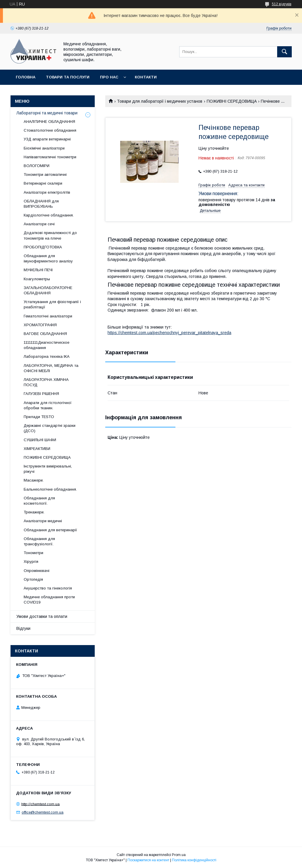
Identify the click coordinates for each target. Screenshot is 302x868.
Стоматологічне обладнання (50, 130)
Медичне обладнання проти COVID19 (49, 600)
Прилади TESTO (39, 417)
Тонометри (33, 553)
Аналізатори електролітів (47, 192)
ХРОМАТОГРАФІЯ (40, 325)
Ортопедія (33, 579)
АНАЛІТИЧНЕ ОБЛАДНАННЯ (49, 122)
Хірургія (31, 562)
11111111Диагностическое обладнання (46, 345)
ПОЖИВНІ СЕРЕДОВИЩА (232, 101)
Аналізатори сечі (39, 224)
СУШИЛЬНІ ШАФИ (40, 440)
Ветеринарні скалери (43, 183)
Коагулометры (37, 279)
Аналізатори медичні (43, 521)
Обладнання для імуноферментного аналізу (48, 258)
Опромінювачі (37, 571)
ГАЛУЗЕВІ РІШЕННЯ (41, 394)
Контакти (146, 77)
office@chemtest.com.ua (43, 812)
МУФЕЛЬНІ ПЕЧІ (38, 270)
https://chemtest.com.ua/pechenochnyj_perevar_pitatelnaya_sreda (169, 333)
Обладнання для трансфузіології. (39, 541)
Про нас (109, 77)
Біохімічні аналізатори (44, 148)
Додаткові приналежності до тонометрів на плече (50, 235)
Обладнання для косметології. (39, 501)
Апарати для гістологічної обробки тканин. (48, 405)
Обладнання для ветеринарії (50, 530)
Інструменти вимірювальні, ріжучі (48, 469)
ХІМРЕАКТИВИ (37, 449)
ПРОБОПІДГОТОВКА (43, 247)
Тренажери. (34, 512)
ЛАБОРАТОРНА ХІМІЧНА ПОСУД (46, 382)
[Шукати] (284, 52)
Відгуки (23, 628)
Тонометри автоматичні (45, 175)
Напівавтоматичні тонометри (50, 157)
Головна (26, 77)
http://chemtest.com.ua (40, 804)
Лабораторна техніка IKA (47, 356)
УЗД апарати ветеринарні (47, 139)
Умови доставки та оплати (42, 616)
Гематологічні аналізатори (48, 316)
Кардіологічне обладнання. (49, 215)
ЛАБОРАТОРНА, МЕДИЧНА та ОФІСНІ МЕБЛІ (51, 368)
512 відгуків (282, 4)
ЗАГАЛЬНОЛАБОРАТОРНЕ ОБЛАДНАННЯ (48, 290)
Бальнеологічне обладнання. (50, 489)
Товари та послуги (68, 77)
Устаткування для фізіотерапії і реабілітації (52, 304)
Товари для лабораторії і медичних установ (160, 101)
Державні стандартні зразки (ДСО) (50, 428)
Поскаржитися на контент (148, 860)
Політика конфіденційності (194, 860)
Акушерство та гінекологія (48, 588)
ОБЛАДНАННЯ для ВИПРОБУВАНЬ (41, 204)
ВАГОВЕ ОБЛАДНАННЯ (45, 334)
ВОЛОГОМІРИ (37, 166)
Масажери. (34, 480)
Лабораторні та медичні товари (47, 113)
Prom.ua (179, 855)
